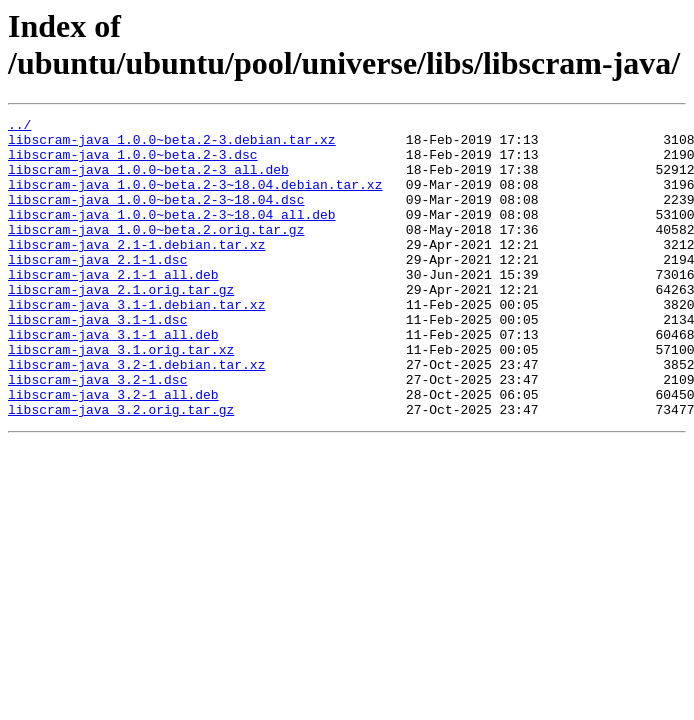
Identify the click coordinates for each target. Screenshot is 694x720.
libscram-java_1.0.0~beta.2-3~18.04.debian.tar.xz (195, 199)
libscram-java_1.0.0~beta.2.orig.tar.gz (156, 253)
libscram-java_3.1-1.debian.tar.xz (136, 343)
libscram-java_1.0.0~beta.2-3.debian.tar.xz (172, 145)
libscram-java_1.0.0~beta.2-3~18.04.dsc (156, 217)
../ (19, 127)
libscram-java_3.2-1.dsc (97, 433)
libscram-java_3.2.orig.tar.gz (121, 469)
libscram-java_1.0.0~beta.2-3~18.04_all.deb (172, 235)
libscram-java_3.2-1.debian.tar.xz (136, 415)
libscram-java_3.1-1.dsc (97, 361)
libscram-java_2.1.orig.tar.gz (121, 325)
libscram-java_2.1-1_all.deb (113, 307)
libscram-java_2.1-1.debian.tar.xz (136, 271)
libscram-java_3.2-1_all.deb (113, 451)
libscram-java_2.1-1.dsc (97, 289)
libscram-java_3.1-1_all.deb (113, 379)
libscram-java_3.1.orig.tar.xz (121, 397)
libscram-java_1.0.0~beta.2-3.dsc (133, 163)
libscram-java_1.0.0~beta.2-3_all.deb (148, 181)
